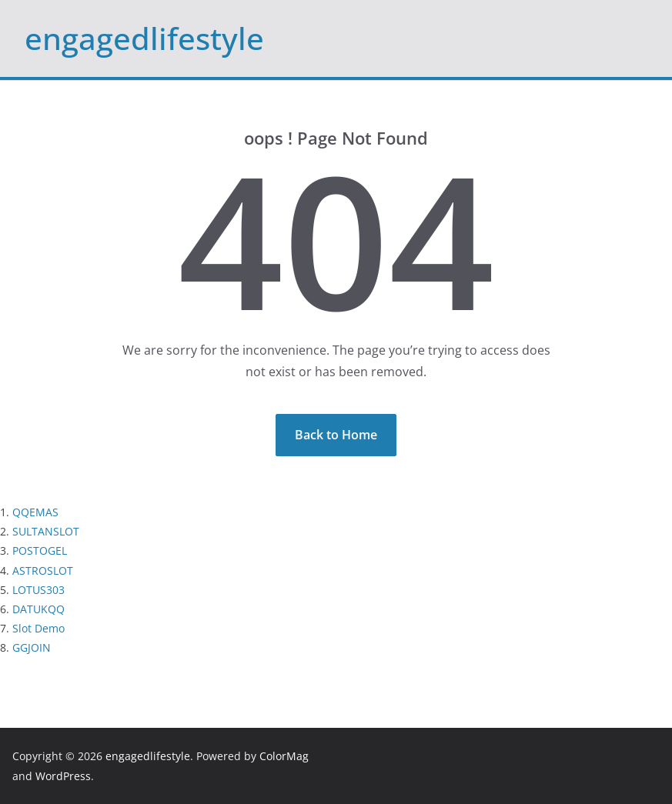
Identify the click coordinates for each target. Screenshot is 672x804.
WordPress (63, 776)
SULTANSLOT (46, 531)
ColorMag (284, 756)
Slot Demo (38, 628)
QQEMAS (35, 512)
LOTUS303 (38, 590)
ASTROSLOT (43, 570)
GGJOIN (32, 647)
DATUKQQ (38, 609)
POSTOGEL (40, 550)
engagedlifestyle (144, 38)
